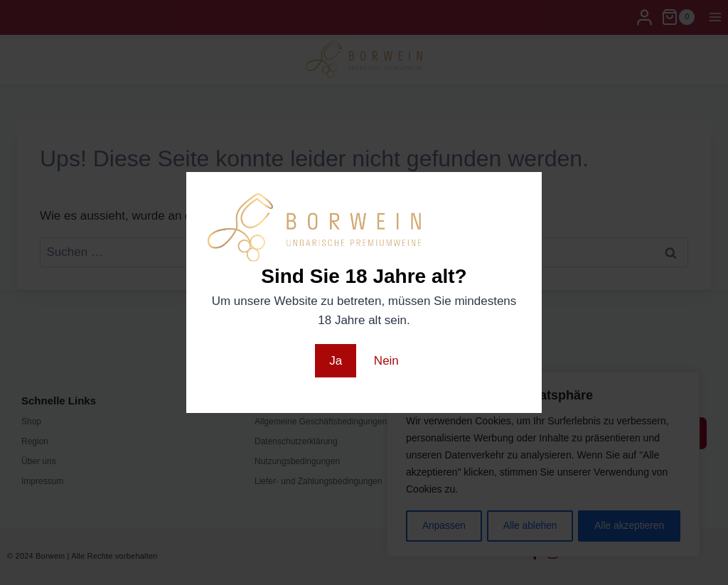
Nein (386, 361)
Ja (336, 361)
